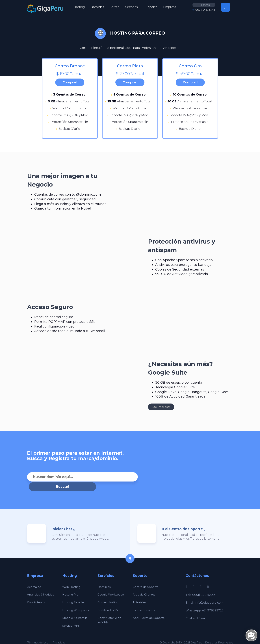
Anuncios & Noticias (41, 587)
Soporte (152, 7)
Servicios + (133, 7)
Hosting (79, 7)
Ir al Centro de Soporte (182, 521)
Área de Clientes (144, 587)
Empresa (170, 7)
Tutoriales (140, 594)
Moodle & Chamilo (75, 610)
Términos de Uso (38, 635)
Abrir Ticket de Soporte (150, 610)
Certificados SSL (109, 602)
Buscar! (143, 479)
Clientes (205, 5)
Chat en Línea (196, 610)
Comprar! (70, 83)
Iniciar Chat (62, 521)
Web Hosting (72, 579)
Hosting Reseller (74, 594)
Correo (115, 7)
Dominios (97, 7)
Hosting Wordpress (76, 602)
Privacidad (59, 635)
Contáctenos (36, 594)
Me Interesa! (161, 409)
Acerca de (34, 579)
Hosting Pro (71, 587)
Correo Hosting (108, 594)
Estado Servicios (144, 602)
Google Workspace (111, 587)
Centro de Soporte (146, 579)
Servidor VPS (72, 618)
